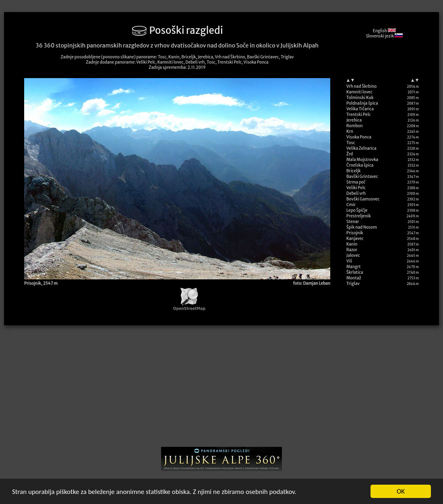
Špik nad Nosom (362, 227)
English (384, 31)
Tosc (351, 143)
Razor (352, 250)
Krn (350, 131)
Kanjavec (355, 239)
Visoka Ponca (359, 137)
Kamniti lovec (359, 92)
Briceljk (354, 171)
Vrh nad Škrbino (361, 86)
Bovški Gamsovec (363, 199)
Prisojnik (355, 233)
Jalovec (353, 255)
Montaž (354, 278)
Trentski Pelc (359, 115)
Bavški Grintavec (362, 177)
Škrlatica (355, 272)
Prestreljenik (359, 216)
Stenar (353, 222)
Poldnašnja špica (362, 103)
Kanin (352, 244)
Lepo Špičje (357, 210)
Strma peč (356, 182)
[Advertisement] (221, 389)
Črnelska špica (360, 165)
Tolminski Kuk (360, 98)
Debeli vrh (356, 193)
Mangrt (354, 267)
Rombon (355, 126)
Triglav (353, 284)
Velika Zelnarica (361, 148)
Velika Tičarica (360, 109)
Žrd (350, 154)
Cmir (351, 205)
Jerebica (354, 120)
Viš (349, 261)
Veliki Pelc (356, 188)
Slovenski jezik (384, 36)
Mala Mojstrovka (362, 160)
